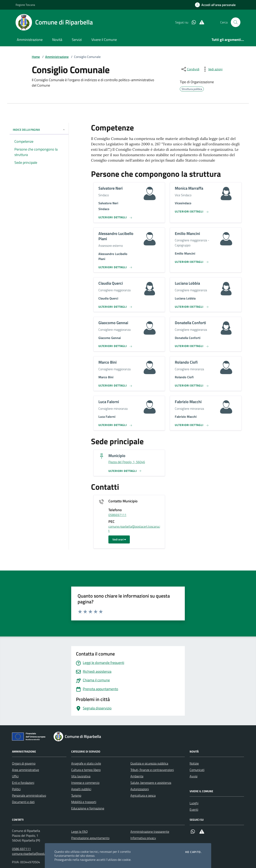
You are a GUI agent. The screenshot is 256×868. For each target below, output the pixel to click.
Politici (16, 789)
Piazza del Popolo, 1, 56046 (127, 462)
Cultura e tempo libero (86, 770)
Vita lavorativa (81, 776)
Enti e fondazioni (23, 783)
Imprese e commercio (85, 783)
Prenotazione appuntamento (90, 838)
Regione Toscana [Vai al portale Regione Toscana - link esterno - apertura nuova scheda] (25, 5)
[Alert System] (200, 22)
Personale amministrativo (29, 795)
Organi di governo (24, 763)
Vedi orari (119, 539)
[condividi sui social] (190, 69)
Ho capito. (193, 852)
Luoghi (194, 803)
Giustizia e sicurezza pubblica (149, 763)
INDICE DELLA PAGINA (39, 130)
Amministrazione (30, 40)
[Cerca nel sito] (236, 22)
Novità (57, 40)
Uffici (15, 776)
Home (36, 57)
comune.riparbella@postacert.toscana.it (134, 529)
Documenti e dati (23, 802)
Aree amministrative (25, 770)
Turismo (76, 795)
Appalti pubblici (81, 789)
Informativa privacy (143, 838)
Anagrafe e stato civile (86, 763)
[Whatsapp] (192, 22)
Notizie (194, 763)
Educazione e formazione (88, 808)
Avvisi (193, 776)
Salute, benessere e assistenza (151, 783)
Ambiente (137, 776)
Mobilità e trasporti (84, 802)
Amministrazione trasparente (150, 832)
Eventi (194, 809)
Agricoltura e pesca (143, 795)
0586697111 (117, 515)
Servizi (77, 40)
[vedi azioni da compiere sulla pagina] (212, 69)
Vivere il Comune (104, 40)
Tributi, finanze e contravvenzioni (152, 770)
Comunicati (197, 770)
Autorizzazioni (140, 789)
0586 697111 (21, 849)
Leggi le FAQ (79, 832)
